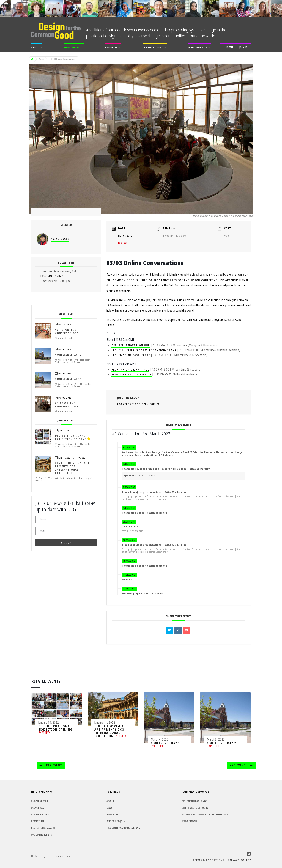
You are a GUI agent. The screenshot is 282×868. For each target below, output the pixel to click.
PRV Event (50, 766)
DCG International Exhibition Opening (71, 438)
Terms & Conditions (209, 860)
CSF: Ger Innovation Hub (131, 346)
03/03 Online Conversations (67, 405)
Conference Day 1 (68, 379)
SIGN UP (66, 543)
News (109, 808)
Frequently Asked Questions (123, 828)
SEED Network (190, 821)
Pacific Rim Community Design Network (206, 815)
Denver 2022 (38, 808)
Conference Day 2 (68, 355)
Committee (38, 821)
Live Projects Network (195, 808)
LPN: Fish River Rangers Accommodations (144, 350)
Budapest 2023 (39, 801)
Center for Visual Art (44, 828)
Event (42, 59)
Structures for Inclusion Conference (189, 280)
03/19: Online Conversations (67, 332)
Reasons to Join (116, 821)
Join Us (243, 47)
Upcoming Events (41, 835)
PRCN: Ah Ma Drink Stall (130, 370)
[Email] (66, 531)
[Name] (66, 519)
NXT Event (242, 766)
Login (230, 47)
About (110, 801)
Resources (112, 815)
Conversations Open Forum (138, 404)
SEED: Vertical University (131, 375)
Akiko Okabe (146, 476)
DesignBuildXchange (194, 801)
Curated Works (40, 815)
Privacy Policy (239, 860)
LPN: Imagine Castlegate (131, 355)
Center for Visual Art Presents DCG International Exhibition (72, 468)
